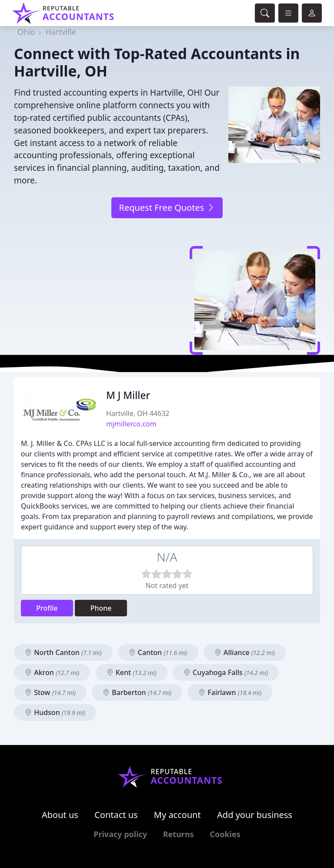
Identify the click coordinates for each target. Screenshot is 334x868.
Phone (101, 608)
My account (177, 815)
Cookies (225, 834)
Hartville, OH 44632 (138, 413)
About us (60, 815)
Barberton (137, 692)
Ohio (26, 32)
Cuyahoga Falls (226, 672)
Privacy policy (120, 834)
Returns (179, 834)
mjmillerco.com (131, 424)
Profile (47, 608)
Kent (132, 672)
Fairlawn (230, 692)
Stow (50, 692)
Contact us (116, 815)
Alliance (245, 652)
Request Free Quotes (167, 208)
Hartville (61, 32)
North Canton (63, 652)
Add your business (255, 815)
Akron (52, 672)
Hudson (55, 712)
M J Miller (128, 395)
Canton (158, 652)
